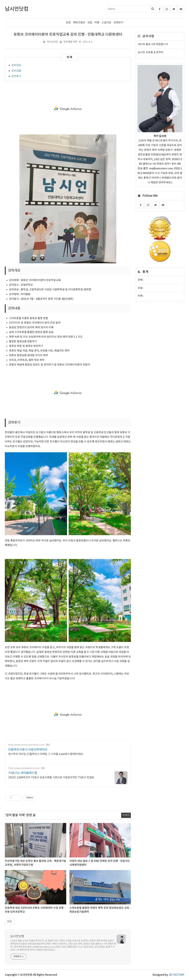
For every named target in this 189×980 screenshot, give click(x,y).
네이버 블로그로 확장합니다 (153, 44)
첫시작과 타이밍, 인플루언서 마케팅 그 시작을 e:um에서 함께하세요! (46, 754)
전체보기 (118, 23)
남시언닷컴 (17, 936)
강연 (68, 23)
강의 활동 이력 (70, 42)
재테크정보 (79, 23)
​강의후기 (16, 76)
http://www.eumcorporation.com (26, 745)
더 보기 (126, 815)
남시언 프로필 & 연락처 (151, 52)
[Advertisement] (68, 109)
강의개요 (16, 65)
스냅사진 (106, 23)
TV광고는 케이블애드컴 (23, 773)
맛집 (90, 23)
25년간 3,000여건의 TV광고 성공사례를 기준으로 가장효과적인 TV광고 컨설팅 (51, 777)
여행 (97, 23)
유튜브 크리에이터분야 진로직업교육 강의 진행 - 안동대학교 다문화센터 (68, 35)
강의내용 (16, 71)
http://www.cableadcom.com (24, 768)
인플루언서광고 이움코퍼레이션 (28, 750)
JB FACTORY (176, 975)
